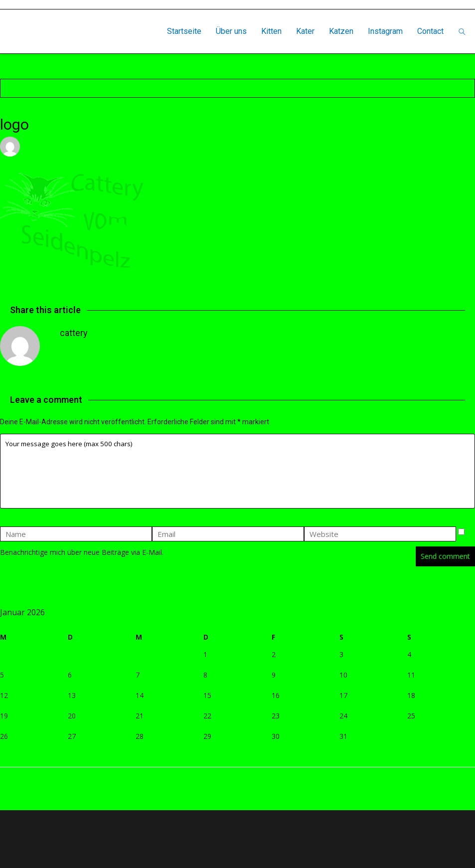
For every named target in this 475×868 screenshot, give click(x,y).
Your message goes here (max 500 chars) (237, 471)
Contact (430, 31)
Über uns (231, 31)
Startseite (184, 31)
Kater (305, 31)
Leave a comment (177, 146)
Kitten (271, 31)
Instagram (385, 31)
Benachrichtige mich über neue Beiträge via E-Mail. (82, 552)
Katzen (341, 31)
